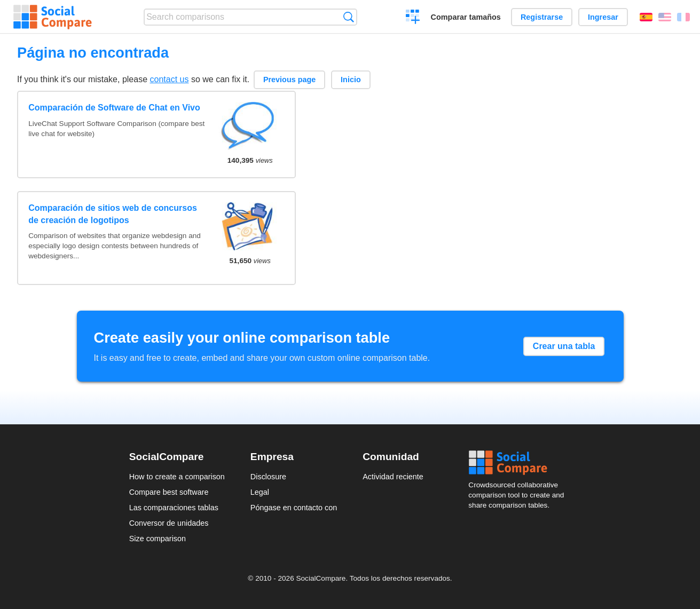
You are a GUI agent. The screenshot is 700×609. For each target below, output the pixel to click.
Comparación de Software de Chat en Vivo (114, 108)
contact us (170, 79)
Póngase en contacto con (294, 508)
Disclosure (268, 477)
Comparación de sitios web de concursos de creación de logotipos (113, 214)
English (665, 17)
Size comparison (158, 539)
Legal (260, 492)
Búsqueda (348, 17)
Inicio (351, 80)
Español (646, 17)
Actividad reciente (393, 477)
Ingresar (603, 17)
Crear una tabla (564, 346)
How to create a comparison (177, 477)
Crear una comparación (413, 18)
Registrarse (542, 17)
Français (683, 17)
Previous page (289, 80)
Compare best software (169, 492)
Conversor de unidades (169, 523)
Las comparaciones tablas (174, 508)
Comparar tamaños (466, 17)
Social (520, 463)
